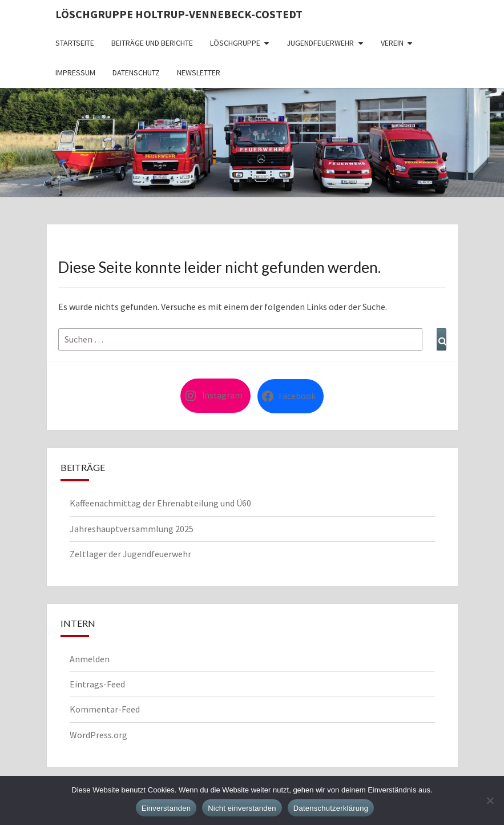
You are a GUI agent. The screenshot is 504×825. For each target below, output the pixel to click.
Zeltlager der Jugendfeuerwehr (130, 554)
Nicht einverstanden (242, 808)
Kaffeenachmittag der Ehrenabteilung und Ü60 (160, 503)
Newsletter (199, 73)
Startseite (75, 43)
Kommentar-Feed (105, 709)
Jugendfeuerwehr (320, 43)
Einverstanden (166, 808)
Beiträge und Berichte (152, 43)
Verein (392, 43)
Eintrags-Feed (97, 684)
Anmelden (90, 659)
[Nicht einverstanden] (490, 800)
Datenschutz (136, 73)
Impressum (75, 73)
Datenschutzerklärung (331, 808)
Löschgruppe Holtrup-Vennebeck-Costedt (179, 14)
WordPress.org (98, 735)
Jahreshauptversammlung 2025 (132, 529)
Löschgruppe (235, 43)
